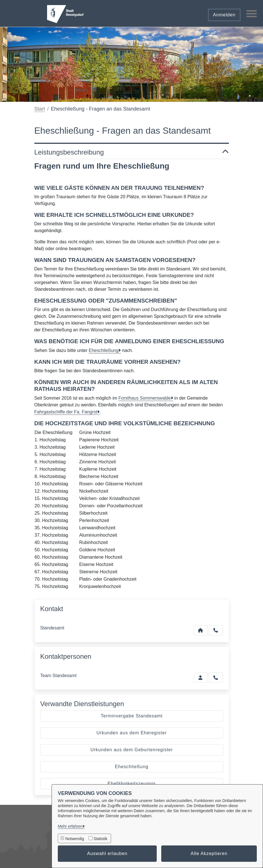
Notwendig (75, 839)
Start (40, 109)
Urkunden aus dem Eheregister (131, 733)
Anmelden (223, 15)
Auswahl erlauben (107, 853)
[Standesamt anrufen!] (216, 678)
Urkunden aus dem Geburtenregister (132, 750)
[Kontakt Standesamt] (201, 630)
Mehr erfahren (70, 826)
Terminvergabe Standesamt (132, 716)
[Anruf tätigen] (216, 630)
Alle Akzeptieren (209, 853)
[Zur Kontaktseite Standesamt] (201, 678)
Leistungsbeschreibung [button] (132, 152)
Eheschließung (104, 350)
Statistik (100, 839)
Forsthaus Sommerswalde (145, 398)
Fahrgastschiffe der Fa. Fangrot (66, 412)
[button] (191, 13)
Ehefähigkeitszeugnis (131, 784)
